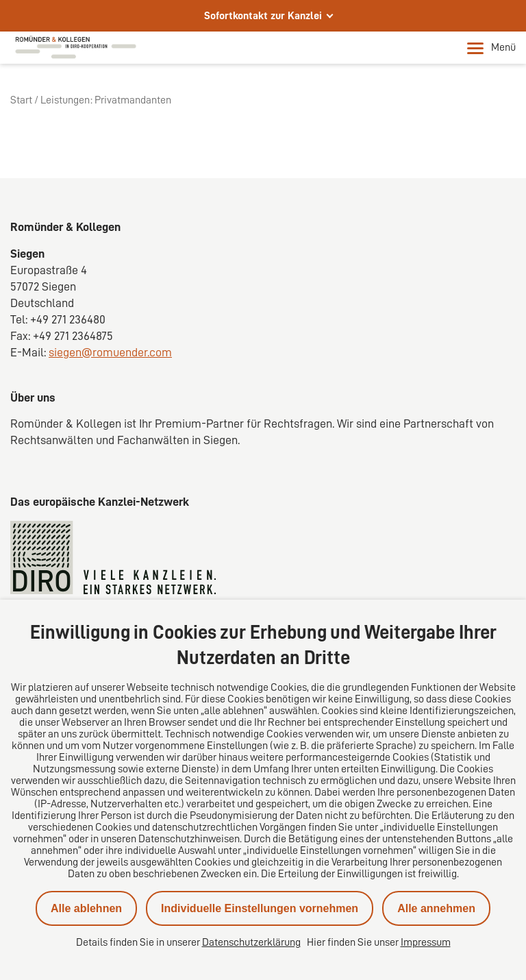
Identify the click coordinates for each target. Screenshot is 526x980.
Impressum (426, 942)
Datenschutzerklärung (251, 942)
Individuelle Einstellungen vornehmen (260, 908)
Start (21, 100)
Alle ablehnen (86, 908)
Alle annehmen (436, 908)
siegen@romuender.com (110, 352)
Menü (491, 48)
